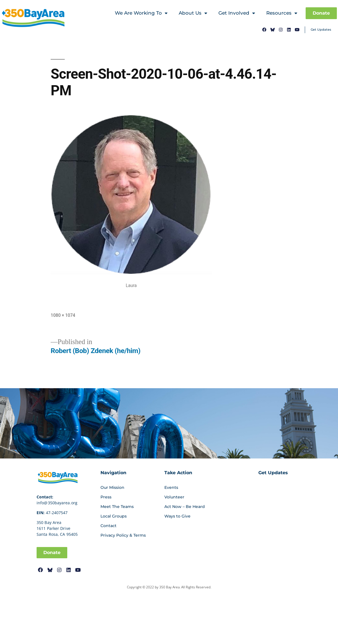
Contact (108, 526)
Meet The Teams (117, 507)
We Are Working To (141, 13)
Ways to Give (177, 516)
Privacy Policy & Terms (123, 535)
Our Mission (112, 487)
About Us (193, 13)
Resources (282, 13)
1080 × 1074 (63, 315)
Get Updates (321, 30)
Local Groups (114, 516)
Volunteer (174, 497)
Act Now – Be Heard (185, 507)
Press (106, 497)
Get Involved (237, 13)
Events (171, 487)
